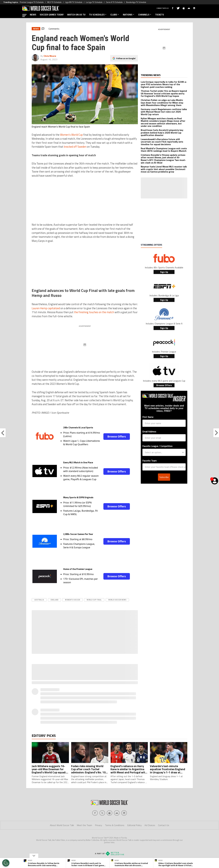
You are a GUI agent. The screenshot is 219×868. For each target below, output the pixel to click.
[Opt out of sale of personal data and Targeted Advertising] (6, 863)
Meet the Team (84, 825)
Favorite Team (149, 449)
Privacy (99, 825)
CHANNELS (145, 15)
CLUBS (115, 15)
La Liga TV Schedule (94, 2)
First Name (148, 417)
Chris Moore (50, 56)
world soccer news (117, 600)
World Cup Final (94, 600)
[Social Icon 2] (110, 813)
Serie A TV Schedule (114, 2)
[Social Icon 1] (102, 813)
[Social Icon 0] (95, 813)
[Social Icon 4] (124, 813)
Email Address (149, 432)
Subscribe (164, 465)
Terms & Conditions (115, 825)
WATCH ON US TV (76, 15)
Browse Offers (117, 436)
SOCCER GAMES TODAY (52, 15)
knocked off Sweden (75, 147)
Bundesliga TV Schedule (136, 2)
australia (39, 600)
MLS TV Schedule (54, 2)
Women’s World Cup (71, 135)
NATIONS (129, 15)
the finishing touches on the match (94, 312)
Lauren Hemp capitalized (46, 308)
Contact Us (164, 825)
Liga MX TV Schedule (74, 2)
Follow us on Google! (126, 58)
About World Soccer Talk (62, 825)
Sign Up (164, 272)
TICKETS (160, 15)
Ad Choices (150, 825)
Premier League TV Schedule (32, 2)
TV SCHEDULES (98, 15)
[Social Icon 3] (117, 813)
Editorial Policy (134, 825)
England (54, 600)
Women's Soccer (72, 600)
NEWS (33, 15)
